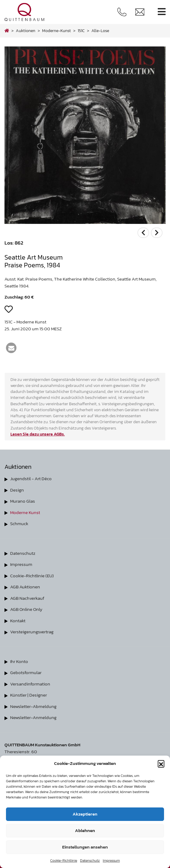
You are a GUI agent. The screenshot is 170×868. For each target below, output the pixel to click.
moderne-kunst (56, 31)
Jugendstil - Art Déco (31, 479)
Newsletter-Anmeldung (33, 717)
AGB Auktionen (25, 587)
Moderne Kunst (25, 512)
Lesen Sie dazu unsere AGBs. (38, 434)
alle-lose (100, 31)
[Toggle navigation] (162, 12)
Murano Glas (23, 501)
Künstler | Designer (29, 695)
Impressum (111, 861)
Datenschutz (90, 861)
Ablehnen (85, 830)
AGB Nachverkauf (27, 598)
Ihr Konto (19, 661)
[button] (161, 763)
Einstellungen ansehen (85, 847)
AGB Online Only (26, 609)
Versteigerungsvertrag (32, 632)
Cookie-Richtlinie (64, 861)
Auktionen (26, 31)
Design (17, 490)
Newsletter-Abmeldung (33, 706)
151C (81, 31)
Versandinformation (30, 684)
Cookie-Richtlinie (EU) (32, 576)
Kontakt (18, 621)
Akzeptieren (85, 814)
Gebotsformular (26, 672)
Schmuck (19, 523)
